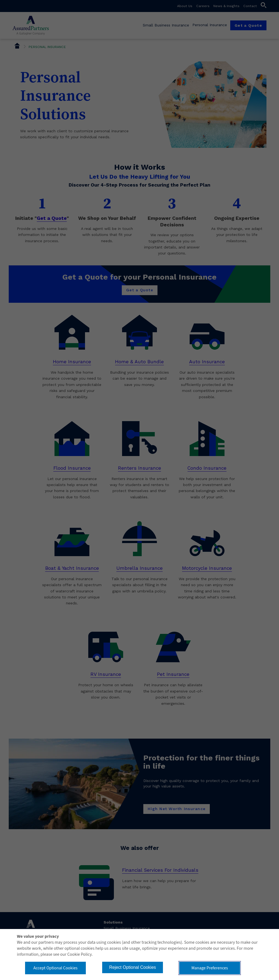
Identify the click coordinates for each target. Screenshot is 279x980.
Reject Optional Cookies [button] (133, 967)
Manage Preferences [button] (210, 968)
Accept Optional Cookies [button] (55, 968)
